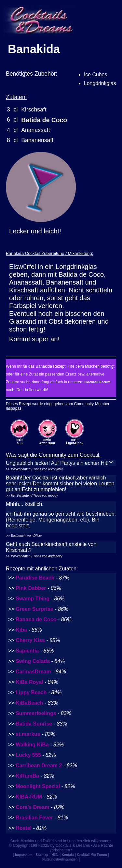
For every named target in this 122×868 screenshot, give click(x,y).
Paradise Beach (35, 578)
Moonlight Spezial (38, 786)
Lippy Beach (31, 692)
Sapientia (27, 651)
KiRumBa (27, 776)
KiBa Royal (29, 682)
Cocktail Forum (97, 382)
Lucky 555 (28, 755)
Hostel (24, 828)
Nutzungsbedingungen (60, 859)
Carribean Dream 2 (39, 765)
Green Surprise (34, 609)
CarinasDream (33, 672)
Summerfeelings (36, 713)
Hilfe (55, 855)
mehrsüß (20, 441)
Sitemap (42, 855)
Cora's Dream (32, 807)
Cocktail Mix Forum (92, 855)
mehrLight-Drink (75, 441)
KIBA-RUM (29, 797)
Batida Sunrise (34, 724)
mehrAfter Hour (47, 441)
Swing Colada (33, 661)
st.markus (28, 734)
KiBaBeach (29, 703)
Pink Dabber (31, 588)
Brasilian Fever (34, 818)
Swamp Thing (33, 599)
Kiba (21, 630)
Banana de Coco (36, 619)
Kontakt (68, 855)
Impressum (24, 855)
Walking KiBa (32, 745)
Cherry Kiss (30, 640)
